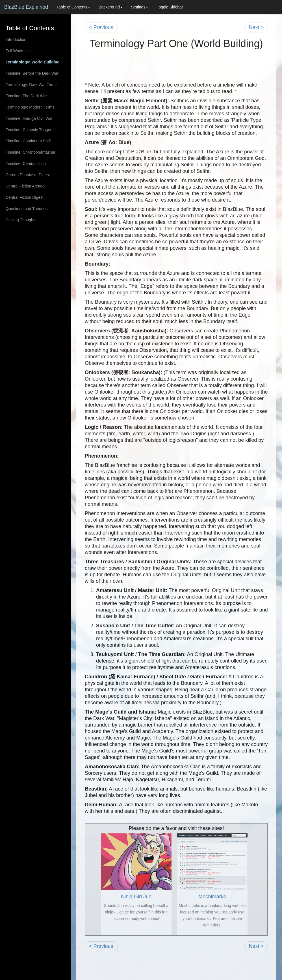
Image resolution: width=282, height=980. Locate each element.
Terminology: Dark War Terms (32, 85)
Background (111, 7)
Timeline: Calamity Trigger (29, 130)
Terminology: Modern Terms (30, 107)
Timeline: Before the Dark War (32, 73)
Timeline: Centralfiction (26, 164)
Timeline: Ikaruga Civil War (29, 118)
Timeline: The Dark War (26, 96)
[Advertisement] (176, 69)
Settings (140, 7)
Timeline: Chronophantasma (30, 152)
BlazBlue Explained (26, 7)
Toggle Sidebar (170, 7)
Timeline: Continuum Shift (28, 141)
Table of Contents (73, 7)
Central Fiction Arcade (25, 186)
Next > (256, 27)
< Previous (101, 27)
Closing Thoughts (21, 220)
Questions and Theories (27, 209)
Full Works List (19, 51)
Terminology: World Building (33, 62)
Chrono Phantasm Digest (28, 175)
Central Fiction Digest (25, 197)
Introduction (16, 39)
